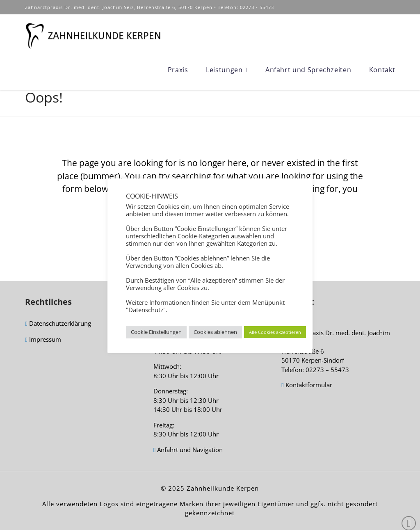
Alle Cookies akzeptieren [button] (275, 332)
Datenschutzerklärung (58, 324)
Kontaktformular (307, 385)
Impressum (43, 340)
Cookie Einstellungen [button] (156, 332)
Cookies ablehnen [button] (215, 332)
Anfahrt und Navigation (188, 450)
